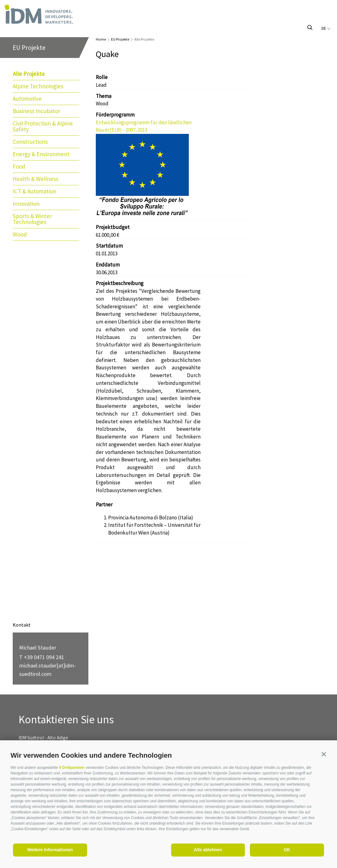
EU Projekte (120, 39)
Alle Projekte (29, 74)
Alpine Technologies (38, 86)
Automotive (27, 99)
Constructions (30, 142)
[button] (324, 754)
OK (287, 850)
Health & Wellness (35, 179)
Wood (20, 234)
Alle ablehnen (208, 850)
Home (101, 39)
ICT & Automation (35, 191)
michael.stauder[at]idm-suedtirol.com (48, 670)
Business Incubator (36, 111)
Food (19, 166)
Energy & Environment (41, 154)
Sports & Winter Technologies (32, 219)
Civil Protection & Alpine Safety (43, 126)
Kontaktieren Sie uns (66, 720)
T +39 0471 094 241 (42, 657)
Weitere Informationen (50, 850)
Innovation (26, 204)
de (326, 28)
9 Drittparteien (72, 768)
